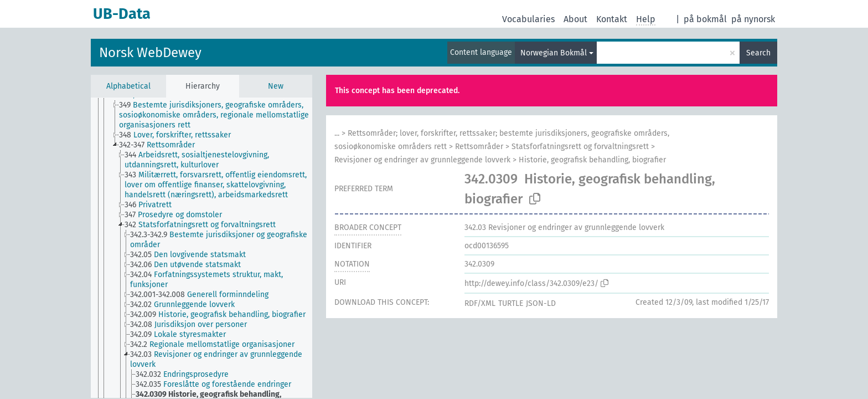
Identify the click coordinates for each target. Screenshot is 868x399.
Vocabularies (528, 19)
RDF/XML (480, 303)
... (337, 133)
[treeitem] (220, 115)
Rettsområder (479, 147)
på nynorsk (753, 19)
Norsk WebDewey (150, 53)
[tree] (201, 248)
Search (758, 53)
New (276, 86)
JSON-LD (541, 303)
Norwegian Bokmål (554, 53)
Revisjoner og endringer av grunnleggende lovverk (422, 160)
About (575, 19)
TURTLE (511, 303)
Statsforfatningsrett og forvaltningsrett (580, 147)
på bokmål (705, 19)
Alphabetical (128, 86)
